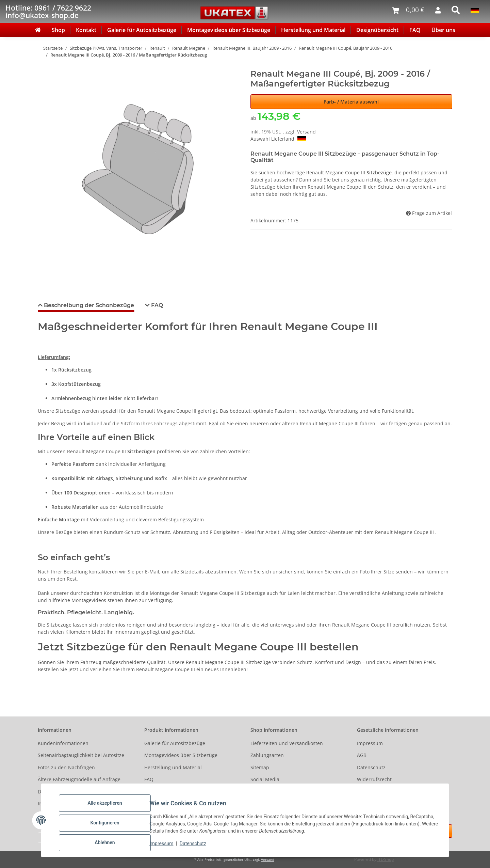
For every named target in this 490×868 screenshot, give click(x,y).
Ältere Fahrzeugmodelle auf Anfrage (79, 779)
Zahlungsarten (267, 755)
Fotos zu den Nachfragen (66, 767)
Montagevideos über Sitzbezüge (229, 30)
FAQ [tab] (156, 305)
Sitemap (260, 767)
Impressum (167, 847)
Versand (306, 132)
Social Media (265, 779)
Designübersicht (377, 30)
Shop (58, 30)
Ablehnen (110, 844)
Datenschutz (198, 847)
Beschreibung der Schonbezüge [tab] (88, 305)
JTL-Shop (386, 859)
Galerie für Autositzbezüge (142, 30)
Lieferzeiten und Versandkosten (287, 743)
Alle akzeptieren (110, 808)
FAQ (415, 30)
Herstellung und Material (313, 30)
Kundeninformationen (63, 743)
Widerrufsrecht (374, 779)
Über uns (443, 30)
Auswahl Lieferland (278, 139)
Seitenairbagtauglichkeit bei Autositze (81, 755)
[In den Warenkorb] (43, 65)
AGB (362, 755)
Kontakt (86, 30)
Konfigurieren (110, 826)
